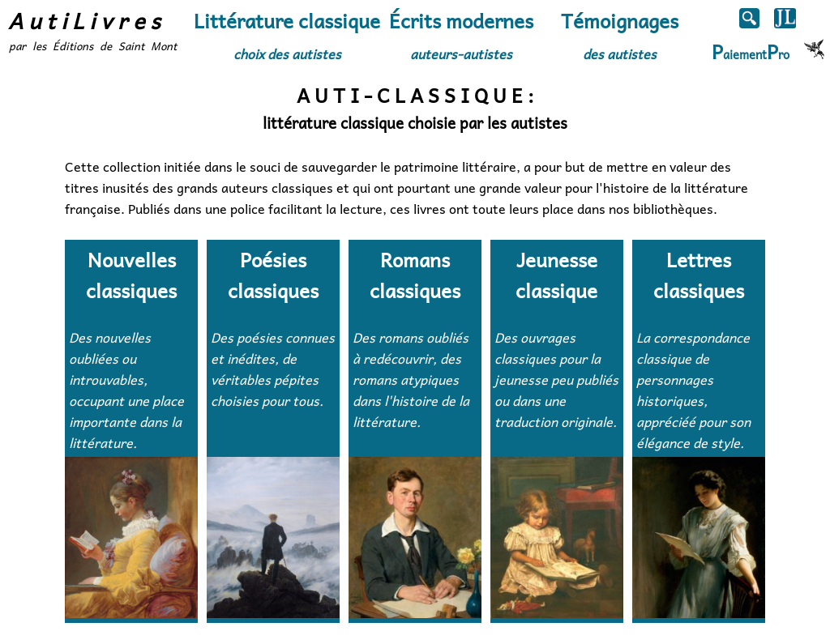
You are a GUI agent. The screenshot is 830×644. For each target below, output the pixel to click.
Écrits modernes (461, 34)
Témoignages (620, 34)
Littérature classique (287, 34)
